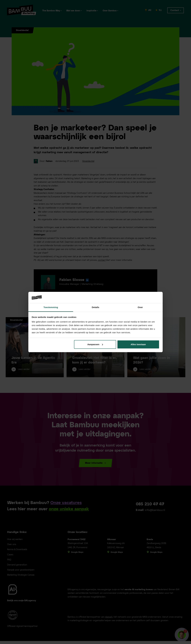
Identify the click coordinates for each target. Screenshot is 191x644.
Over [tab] (140, 307)
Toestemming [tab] (51, 307)
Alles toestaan (138, 344)
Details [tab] (95, 307)
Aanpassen (95, 344)
